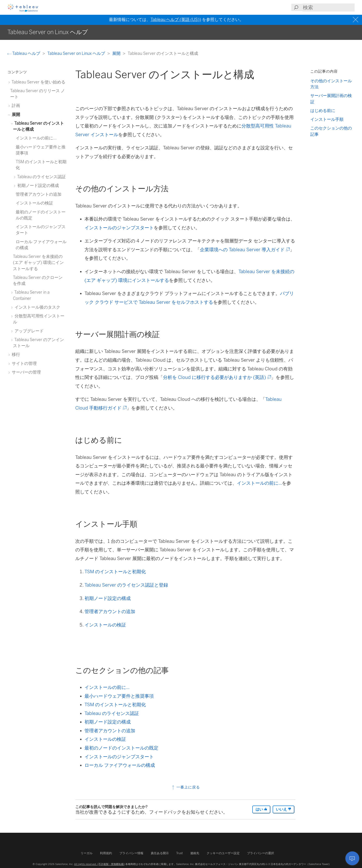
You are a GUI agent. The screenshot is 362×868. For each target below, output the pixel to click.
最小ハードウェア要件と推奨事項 (119, 696)
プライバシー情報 (131, 853)
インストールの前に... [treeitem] (36, 138)
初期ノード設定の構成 (108, 598)
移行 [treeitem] (15, 354)
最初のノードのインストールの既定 (121, 748)
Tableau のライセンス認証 (112, 713)
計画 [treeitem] (15, 105)
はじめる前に (323, 111)
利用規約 (106, 853)
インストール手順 (327, 119)
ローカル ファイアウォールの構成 (120, 765)
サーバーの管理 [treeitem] (26, 372)
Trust (179, 853)
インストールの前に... (259, 483)
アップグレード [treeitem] (28, 331)
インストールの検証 (105, 625)
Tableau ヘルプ (24, 53)
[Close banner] (356, 20)
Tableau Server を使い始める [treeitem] (38, 82)
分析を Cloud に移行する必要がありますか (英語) (217, 377)
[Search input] (329, 7)
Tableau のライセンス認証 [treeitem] (41, 177)
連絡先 (195, 853)
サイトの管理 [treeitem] (23, 363)
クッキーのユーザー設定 (223, 853)
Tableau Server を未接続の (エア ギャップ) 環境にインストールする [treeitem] (38, 263)
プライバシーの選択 (261, 853)
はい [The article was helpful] (261, 809)
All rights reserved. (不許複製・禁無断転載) (99, 864)
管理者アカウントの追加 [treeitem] (39, 194)
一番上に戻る (186, 787)
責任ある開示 (160, 853)
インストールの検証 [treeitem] (34, 203)
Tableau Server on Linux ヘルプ (77, 53)
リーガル (87, 853)
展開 (117, 53)
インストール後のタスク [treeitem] (37, 307)
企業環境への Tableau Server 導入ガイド (244, 250)
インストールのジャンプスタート (119, 228)
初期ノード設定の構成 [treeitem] (37, 185)
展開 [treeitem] (15, 114)
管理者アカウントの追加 (110, 611)
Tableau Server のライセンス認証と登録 (126, 585)
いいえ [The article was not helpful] (284, 809)
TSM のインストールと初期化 (115, 572)
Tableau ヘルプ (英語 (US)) (176, 20)
